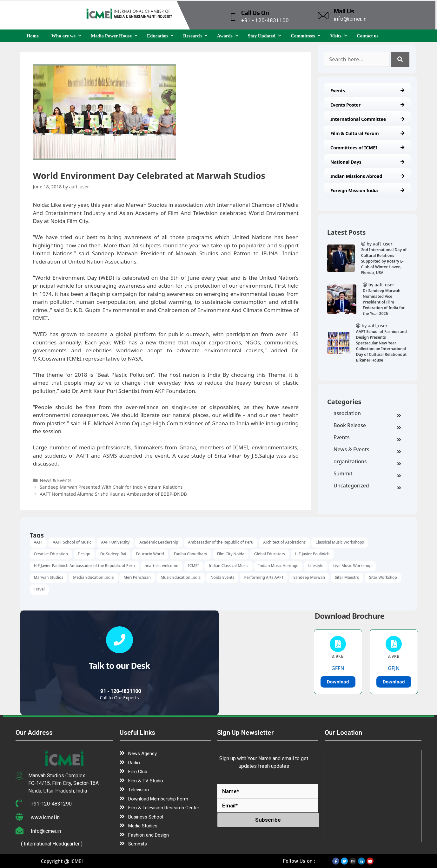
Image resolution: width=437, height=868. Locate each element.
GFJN (394, 668)
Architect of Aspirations (284, 542)
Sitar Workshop (383, 577)
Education (162, 36)
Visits (340, 36)
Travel (39, 589)
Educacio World (150, 554)
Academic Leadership (159, 542)
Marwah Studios (49, 577)
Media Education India (93, 577)
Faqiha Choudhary (191, 554)
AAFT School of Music (72, 542)
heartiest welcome (162, 566)
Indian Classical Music (228, 566)
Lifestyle (316, 566)
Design (84, 554)
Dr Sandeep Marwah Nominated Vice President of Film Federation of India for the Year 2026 (384, 302)
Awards (229, 36)
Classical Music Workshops (340, 542)
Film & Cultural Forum (367, 133)
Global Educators (270, 554)
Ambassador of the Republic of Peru (221, 542)
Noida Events (222, 577)
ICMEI (194, 566)
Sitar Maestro (347, 577)
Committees (307, 36)
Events (367, 91)
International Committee (367, 119)
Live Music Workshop (352, 566)
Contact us (368, 36)
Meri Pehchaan (137, 577)
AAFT (39, 542)
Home (33, 36)
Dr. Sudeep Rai (113, 554)
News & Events (367, 450)
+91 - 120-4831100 (119, 691)
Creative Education (51, 554)
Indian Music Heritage (278, 566)
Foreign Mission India (367, 190)
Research (197, 36)
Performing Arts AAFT (264, 577)
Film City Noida (230, 554)
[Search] (400, 59)
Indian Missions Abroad (367, 176)
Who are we (68, 36)
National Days (367, 162)
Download (338, 682)
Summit (367, 474)
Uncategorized (367, 486)
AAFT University (116, 542)
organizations (367, 462)
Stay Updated (266, 36)
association (367, 414)
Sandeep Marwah (309, 577)
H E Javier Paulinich (312, 554)
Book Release (367, 426)
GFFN (338, 668)
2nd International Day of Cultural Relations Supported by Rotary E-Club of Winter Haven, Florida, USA (384, 261)
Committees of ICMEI (367, 148)
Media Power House (116, 36)
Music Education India (181, 577)
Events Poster (367, 105)
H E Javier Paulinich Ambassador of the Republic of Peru (84, 566)
